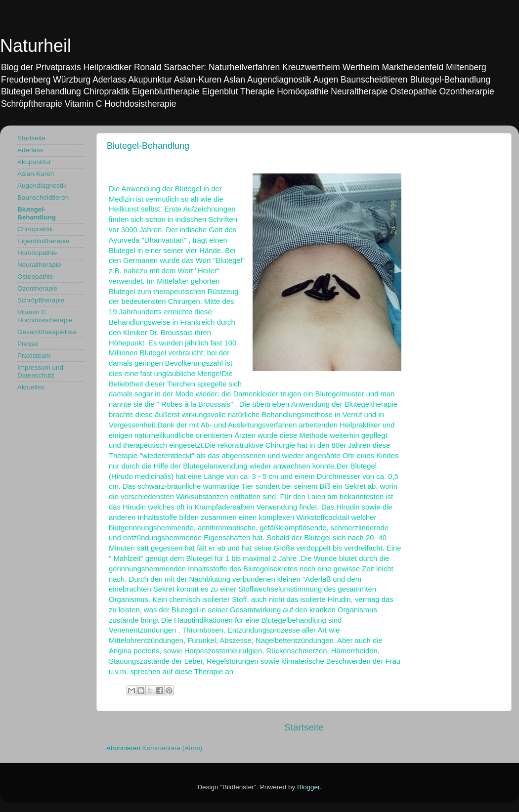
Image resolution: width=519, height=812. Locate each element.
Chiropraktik (35, 229)
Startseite (304, 727)
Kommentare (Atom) (173, 748)
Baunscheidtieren (43, 197)
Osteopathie (35, 277)
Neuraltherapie (39, 265)
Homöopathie (37, 253)
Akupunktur (34, 162)
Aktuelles (31, 387)
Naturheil (36, 46)
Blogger (308, 787)
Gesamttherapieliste (47, 332)
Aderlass (30, 150)
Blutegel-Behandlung (37, 213)
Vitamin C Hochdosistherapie (45, 316)
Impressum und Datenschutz (40, 371)
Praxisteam (34, 356)
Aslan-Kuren (36, 174)
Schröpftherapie (41, 300)
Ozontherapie (37, 288)
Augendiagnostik (42, 186)
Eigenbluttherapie (43, 241)
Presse (28, 344)
